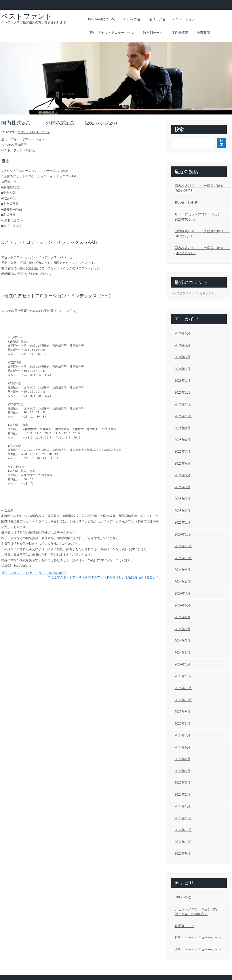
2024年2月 (182, 653)
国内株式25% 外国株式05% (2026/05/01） (199, 234)
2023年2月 (182, 794)
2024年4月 (182, 629)
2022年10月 (183, 842)
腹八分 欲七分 (188, 203)
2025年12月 (183, 392)
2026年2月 (182, 369)
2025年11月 (183, 404)
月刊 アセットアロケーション (111, 32)
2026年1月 (182, 380)
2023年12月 (183, 676)
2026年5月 (182, 333)
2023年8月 (182, 724)
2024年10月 (183, 558)
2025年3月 (182, 499)
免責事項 (203, 32)
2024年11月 (183, 546)
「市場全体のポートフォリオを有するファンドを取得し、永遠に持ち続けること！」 (103, 577)
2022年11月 (183, 830)
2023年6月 (182, 747)
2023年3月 (182, 783)
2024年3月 (182, 641)
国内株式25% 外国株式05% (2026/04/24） (199, 250)
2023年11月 (183, 688)
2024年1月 (182, 664)
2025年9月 (182, 428)
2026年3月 (182, 357)
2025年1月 (182, 522)
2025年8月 (182, 440)
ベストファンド (27, 16)
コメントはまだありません (34, 132)
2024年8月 (182, 582)
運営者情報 (180, 32)
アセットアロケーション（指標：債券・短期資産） (196, 912)
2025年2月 (182, 511)
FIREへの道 (132, 19)
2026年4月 (182, 345)
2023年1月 (182, 806)
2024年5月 (182, 617)
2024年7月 (182, 593)
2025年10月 (183, 416)
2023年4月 (182, 771)
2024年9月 (182, 570)
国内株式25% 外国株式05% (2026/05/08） (199, 188)
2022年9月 (182, 853)
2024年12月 (183, 534)
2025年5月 (182, 475)
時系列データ (153, 32)
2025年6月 (182, 463)
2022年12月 (183, 818)
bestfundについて (102, 19)
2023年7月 (182, 735)
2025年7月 (182, 451)
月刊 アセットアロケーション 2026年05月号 (199, 217)
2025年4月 (182, 487)
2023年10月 (183, 700)
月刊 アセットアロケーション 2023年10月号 (34, 573)
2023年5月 (182, 759)
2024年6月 (182, 605)
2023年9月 (182, 712)
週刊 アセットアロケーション (172, 19)
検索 (179, 129)
